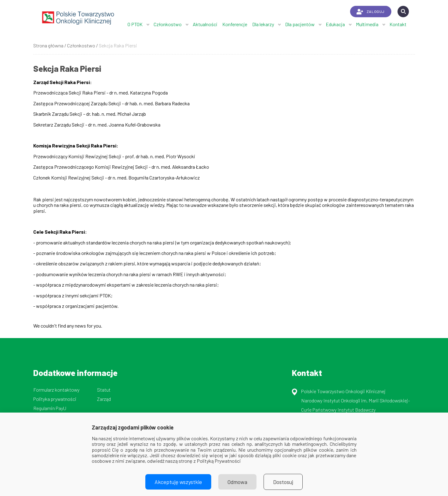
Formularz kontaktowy (56, 390)
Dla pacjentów (300, 24)
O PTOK (135, 24)
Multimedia (367, 24)
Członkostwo (168, 24)
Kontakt (398, 24)
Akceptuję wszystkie (178, 482)
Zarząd (104, 399)
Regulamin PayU (50, 408)
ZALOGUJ (371, 12)
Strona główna (48, 45)
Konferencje (235, 24)
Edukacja (335, 24)
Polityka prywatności (55, 399)
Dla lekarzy (263, 24)
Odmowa (237, 482)
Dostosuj (283, 482)
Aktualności (205, 24)
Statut (104, 390)
